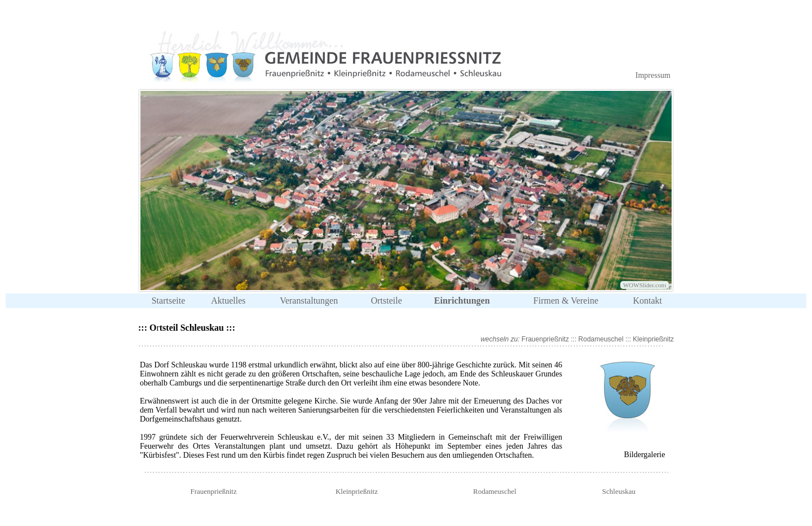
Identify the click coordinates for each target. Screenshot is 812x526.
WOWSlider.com (645, 285)
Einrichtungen (462, 301)
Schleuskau (619, 491)
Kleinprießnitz (652, 339)
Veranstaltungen (309, 301)
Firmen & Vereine (566, 301)
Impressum (653, 75)
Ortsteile (387, 301)
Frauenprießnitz (545, 339)
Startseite (169, 301)
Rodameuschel (601, 339)
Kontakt (647, 301)
